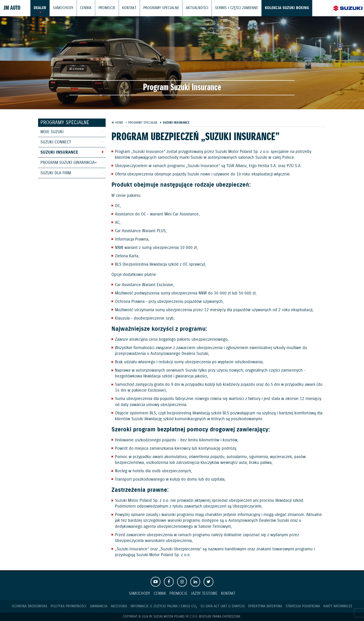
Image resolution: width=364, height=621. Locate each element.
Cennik (83, 8)
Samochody (62, 8)
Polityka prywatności (68, 606)
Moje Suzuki (52, 132)
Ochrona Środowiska (29, 606)
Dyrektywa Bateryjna (265, 606)
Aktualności (188, 8)
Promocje (104, 8)
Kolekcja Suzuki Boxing (273, 8)
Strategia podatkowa (303, 606)
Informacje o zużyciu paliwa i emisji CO (164, 606)
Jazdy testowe (204, 594)
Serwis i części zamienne (226, 8)
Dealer (40, 8)
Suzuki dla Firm (56, 173)
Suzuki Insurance (59, 152)
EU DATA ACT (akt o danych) (223, 606)
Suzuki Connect (56, 142)
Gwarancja (99, 606)
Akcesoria (119, 606)
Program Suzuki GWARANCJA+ (69, 163)
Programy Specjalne (155, 8)
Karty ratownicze (338, 606)
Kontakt (125, 8)
